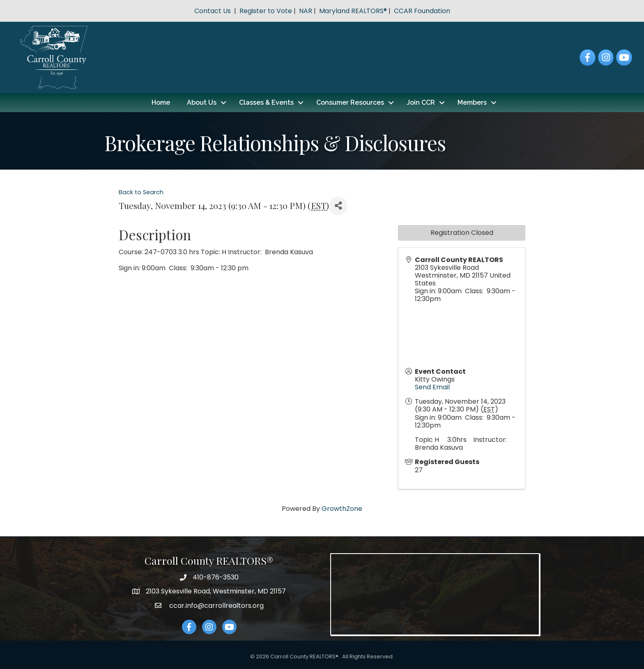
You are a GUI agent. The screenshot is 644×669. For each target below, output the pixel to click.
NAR (306, 11)
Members (472, 102)
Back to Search (141, 192)
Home (161, 102)
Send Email (432, 387)
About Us (202, 102)
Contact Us (213, 11)
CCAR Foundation (422, 11)
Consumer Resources (350, 102)
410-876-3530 (216, 577)
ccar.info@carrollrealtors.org (216, 606)
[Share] (338, 206)
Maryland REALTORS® (353, 11)
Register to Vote (266, 11)
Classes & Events (266, 102)
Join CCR (421, 102)
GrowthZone (342, 509)
